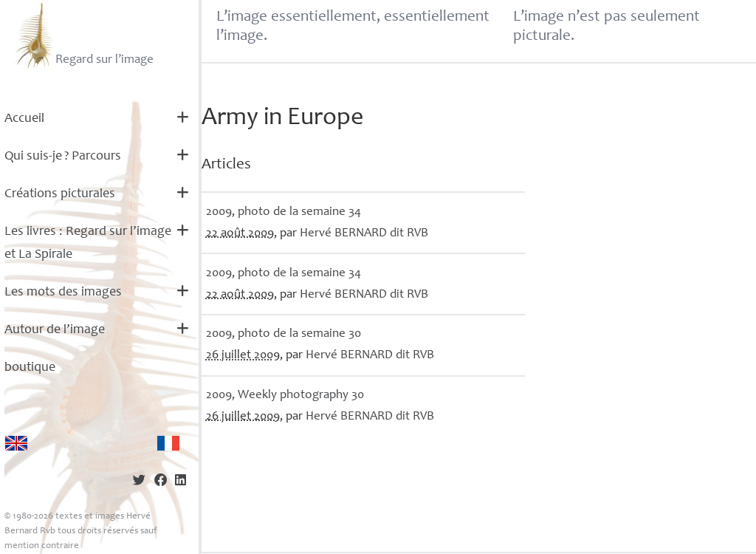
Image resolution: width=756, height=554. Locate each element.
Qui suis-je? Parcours (63, 157)
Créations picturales (60, 194)
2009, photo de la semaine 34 (283, 212)
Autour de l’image (55, 330)
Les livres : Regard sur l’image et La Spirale (88, 243)
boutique (30, 368)
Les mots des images (63, 293)
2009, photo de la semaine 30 (283, 334)
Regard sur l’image (83, 35)
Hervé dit (364, 234)
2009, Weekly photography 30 (285, 396)
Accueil (24, 119)
